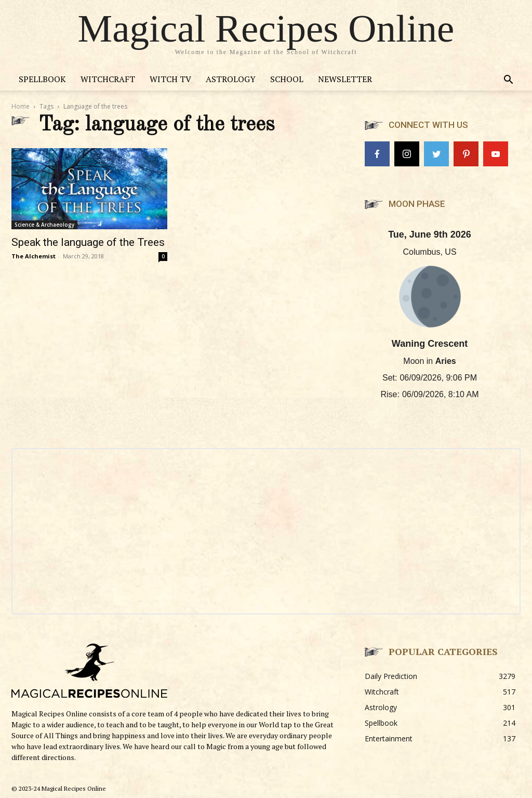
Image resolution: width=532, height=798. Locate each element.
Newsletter (345, 79)
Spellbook (42, 79)
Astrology (231, 79)
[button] (508, 81)
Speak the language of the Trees (88, 242)
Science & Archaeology (44, 225)
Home (21, 106)
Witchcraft (108, 79)
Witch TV (170, 79)
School (287, 79)
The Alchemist (34, 256)
